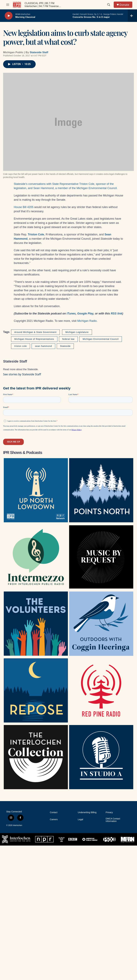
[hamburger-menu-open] (8, 5)
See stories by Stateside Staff (22, 374)
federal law (68, 339)
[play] (9, 16)
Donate (124, 5)
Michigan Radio (87, 321)
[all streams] (132, 16)
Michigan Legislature (77, 332)
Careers (54, 819)
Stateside (65, 346)
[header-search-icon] (109, 5)
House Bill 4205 (24, 207)
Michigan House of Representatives (34, 339)
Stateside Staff (39, 52)
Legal (80, 819)
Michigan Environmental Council (101, 339)
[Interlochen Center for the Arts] (16, 839)
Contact (54, 812)
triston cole (21, 346)
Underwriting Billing (87, 812)
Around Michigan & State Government (36, 332)
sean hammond (43, 346)
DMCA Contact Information (113, 820)
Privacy (109, 812)
